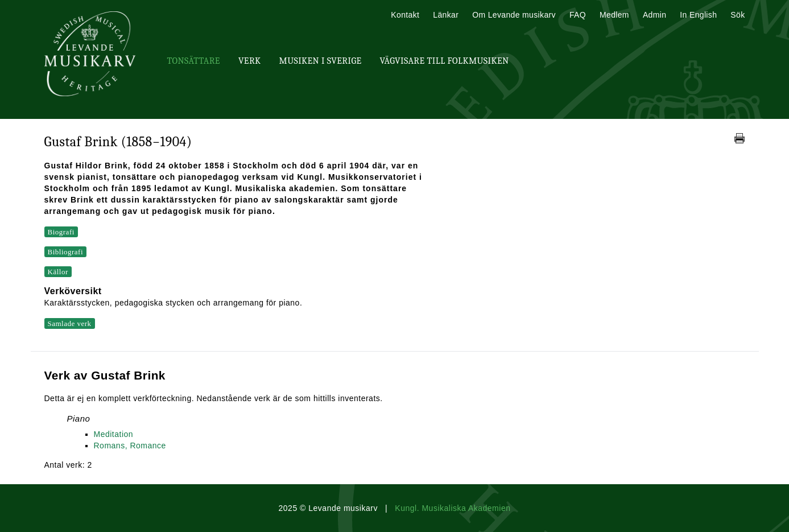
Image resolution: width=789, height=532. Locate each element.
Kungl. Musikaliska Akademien (453, 508)
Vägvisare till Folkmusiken (444, 61)
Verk (250, 61)
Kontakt (405, 15)
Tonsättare (194, 61)
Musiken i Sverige (321, 61)
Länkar (446, 15)
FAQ (578, 15)
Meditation (114, 434)
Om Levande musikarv (514, 15)
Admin (654, 15)
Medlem (614, 15)
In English (698, 15)
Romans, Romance (130, 446)
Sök (738, 15)
